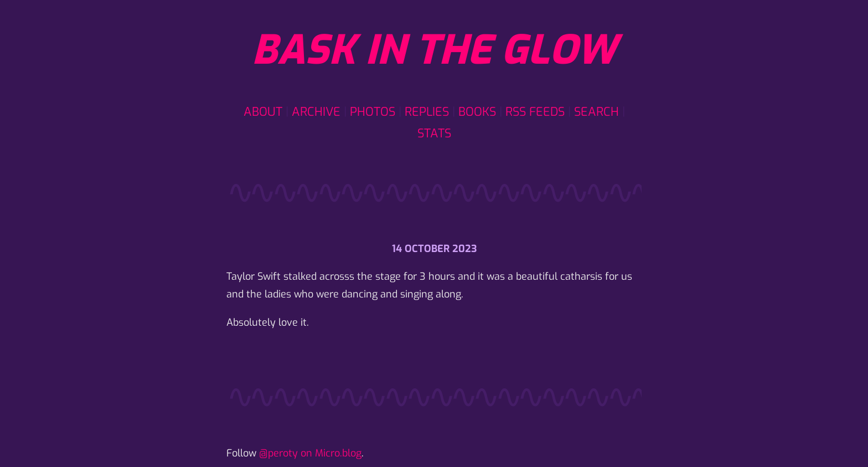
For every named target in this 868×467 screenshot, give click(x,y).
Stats (434, 133)
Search (596, 112)
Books (477, 112)
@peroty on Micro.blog (310, 453)
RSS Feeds (535, 112)
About (263, 112)
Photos (373, 112)
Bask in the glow (434, 50)
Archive (316, 112)
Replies (427, 112)
